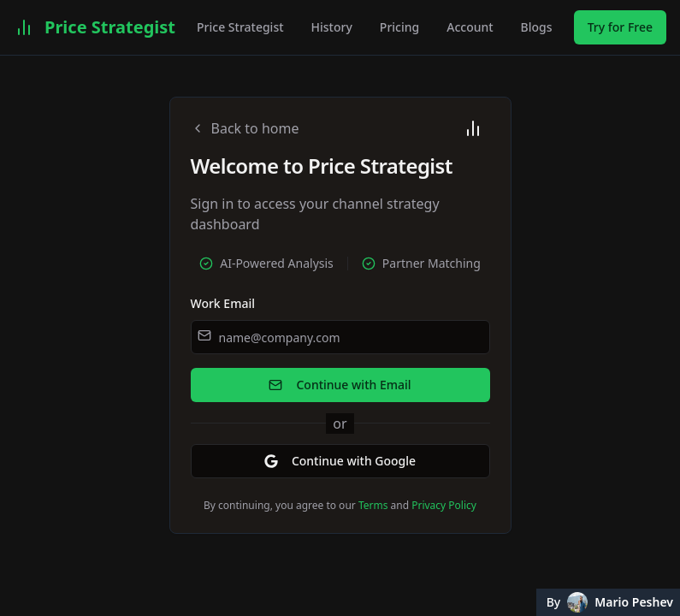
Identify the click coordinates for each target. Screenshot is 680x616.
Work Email (223, 303)
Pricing (399, 27)
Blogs (537, 27)
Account (470, 27)
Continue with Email (340, 385)
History (332, 27)
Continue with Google (340, 461)
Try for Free (620, 27)
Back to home (245, 128)
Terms (373, 505)
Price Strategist (240, 27)
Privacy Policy (444, 505)
